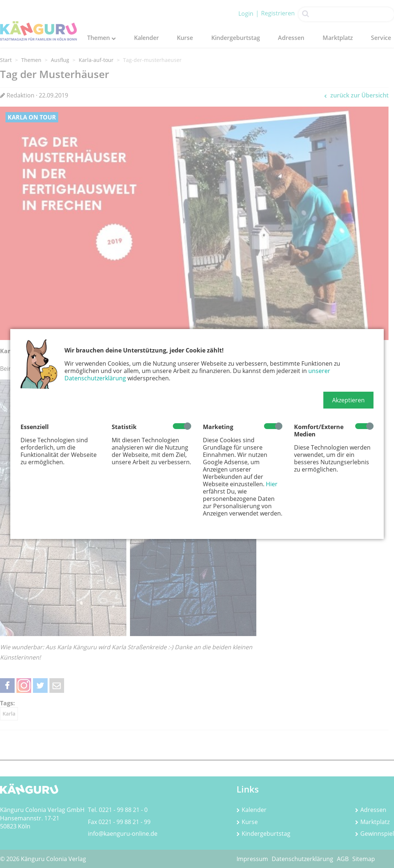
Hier (272, 484)
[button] (348, 400)
